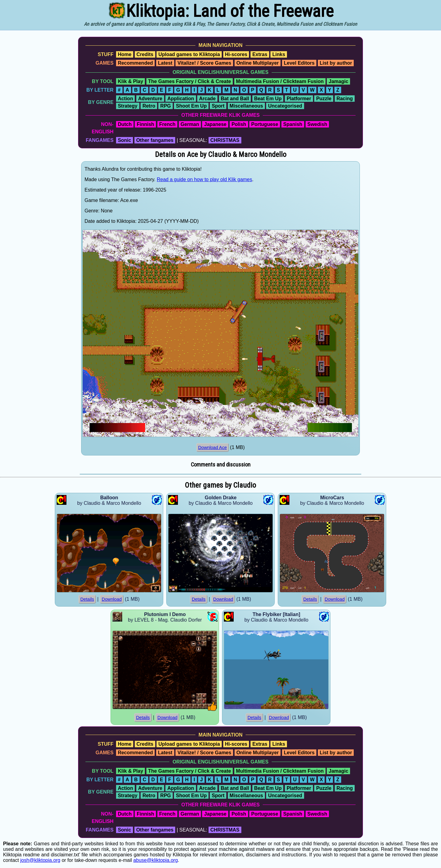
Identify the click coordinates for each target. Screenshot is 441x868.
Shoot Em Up (191, 106)
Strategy (128, 106)
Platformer (299, 99)
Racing (345, 99)
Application (181, 99)
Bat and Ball (235, 99)
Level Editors (299, 63)
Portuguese (265, 124)
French (167, 124)
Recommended (136, 63)
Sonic (125, 140)
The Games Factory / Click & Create (190, 81)
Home (125, 54)
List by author (336, 63)
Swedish (317, 124)
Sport (218, 106)
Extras (260, 54)
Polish (239, 124)
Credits (145, 54)
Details (87, 599)
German (190, 124)
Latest (165, 63)
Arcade (207, 99)
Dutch (125, 124)
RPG (166, 106)
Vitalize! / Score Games (204, 63)
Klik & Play (131, 81)
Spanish (293, 124)
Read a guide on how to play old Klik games (204, 179)
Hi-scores (236, 54)
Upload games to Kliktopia (189, 54)
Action (126, 99)
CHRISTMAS (225, 140)
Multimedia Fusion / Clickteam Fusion (280, 81)
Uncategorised (285, 106)
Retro (149, 106)
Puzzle (324, 99)
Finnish (145, 124)
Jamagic (338, 81)
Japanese (215, 124)
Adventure (150, 99)
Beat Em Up (268, 99)
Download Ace (213, 447)
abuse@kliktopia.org (155, 860)
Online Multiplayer (258, 63)
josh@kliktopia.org (40, 860)
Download (112, 599)
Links (279, 54)
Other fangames (155, 140)
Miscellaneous (246, 106)
